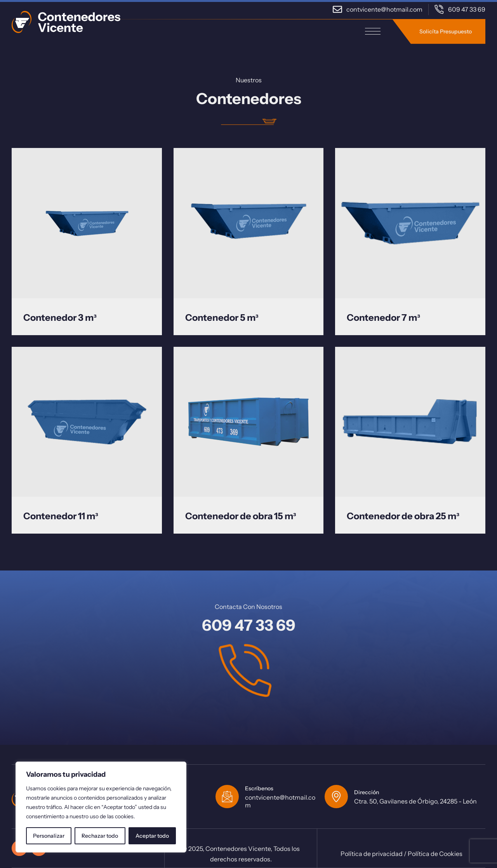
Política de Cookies (435, 854)
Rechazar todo (100, 836)
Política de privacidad (372, 854)
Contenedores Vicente (238, 849)
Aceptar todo (152, 836)
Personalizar (49, 836)
